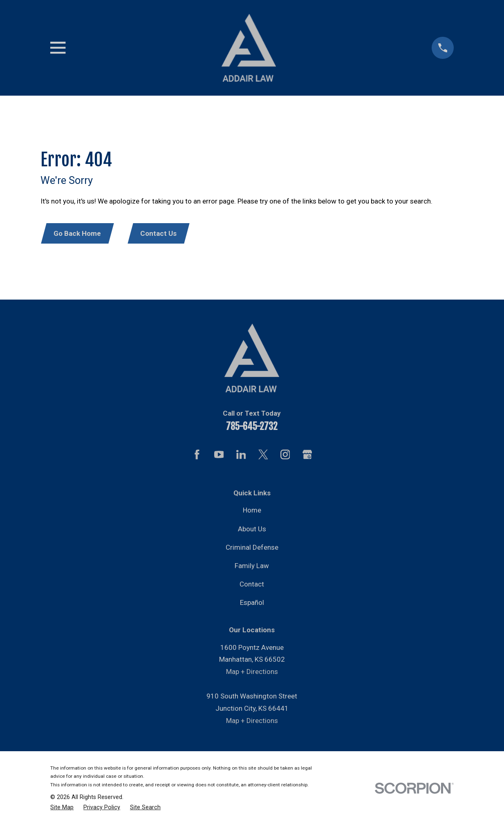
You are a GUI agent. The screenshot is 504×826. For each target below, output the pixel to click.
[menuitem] (62, 809)
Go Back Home (78, 234)
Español (252, 604)
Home (252, 511)
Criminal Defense (252, 548)
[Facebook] (197, 456)
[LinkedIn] (241, 456)
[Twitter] (263, 456)
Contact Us (161, 234)
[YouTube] (219, 456)
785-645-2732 (252, 428)
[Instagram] (285, 456)
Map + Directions (252, 673)
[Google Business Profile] (307, 456)
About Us (252, 530)
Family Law (252, 567)
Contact (252, 585)
